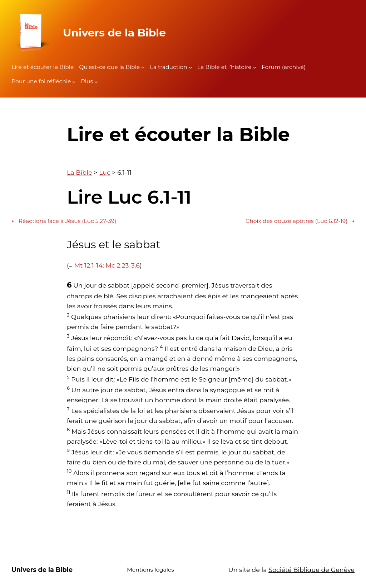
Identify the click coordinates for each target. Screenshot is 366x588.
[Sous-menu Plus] (96, 82)
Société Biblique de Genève (311, 570)
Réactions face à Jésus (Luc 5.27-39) (64, 221)
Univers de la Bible (114, 33)
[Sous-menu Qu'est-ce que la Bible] (143, 67)
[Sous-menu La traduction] (190, 67)
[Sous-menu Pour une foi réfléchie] (74, 82)
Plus (87, 81)
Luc (105, 172)
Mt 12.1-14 (88, 265)
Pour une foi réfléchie (41, 81)
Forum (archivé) (284, 67)
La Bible (80, 172)
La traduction (168, 67)
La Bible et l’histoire (224, 67)
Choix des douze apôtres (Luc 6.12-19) (300, 221)
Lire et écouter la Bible (43, 67)
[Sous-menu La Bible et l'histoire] (255, 67)
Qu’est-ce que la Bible (109, 67)
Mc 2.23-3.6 (123, 265)
